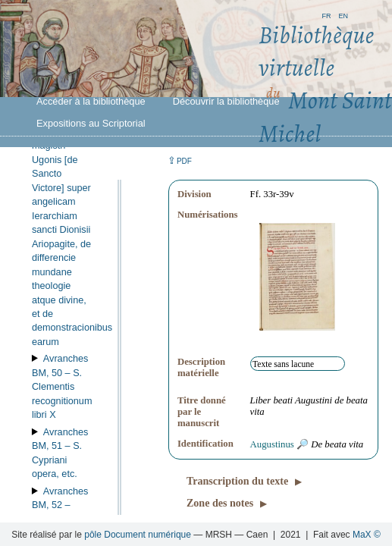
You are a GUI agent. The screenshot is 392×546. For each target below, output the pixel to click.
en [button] (343, 15)
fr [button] (326, 15)
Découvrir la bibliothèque (226, 101)
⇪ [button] (180, 160)
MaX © (367, 535)
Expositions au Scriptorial (91, 123)
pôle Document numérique (138, 535)
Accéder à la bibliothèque (91, 101)
